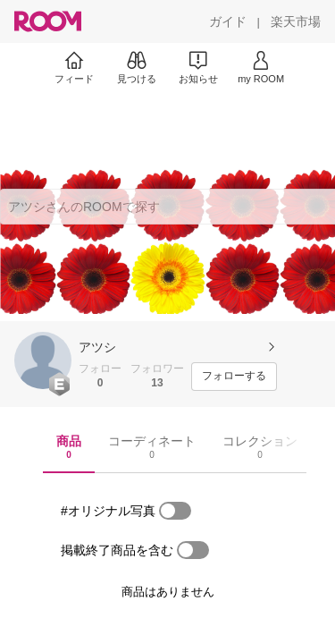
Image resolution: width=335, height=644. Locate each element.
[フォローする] (234, 377)
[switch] (175, 511)
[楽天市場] (296, 21)
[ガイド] (228, 21)
